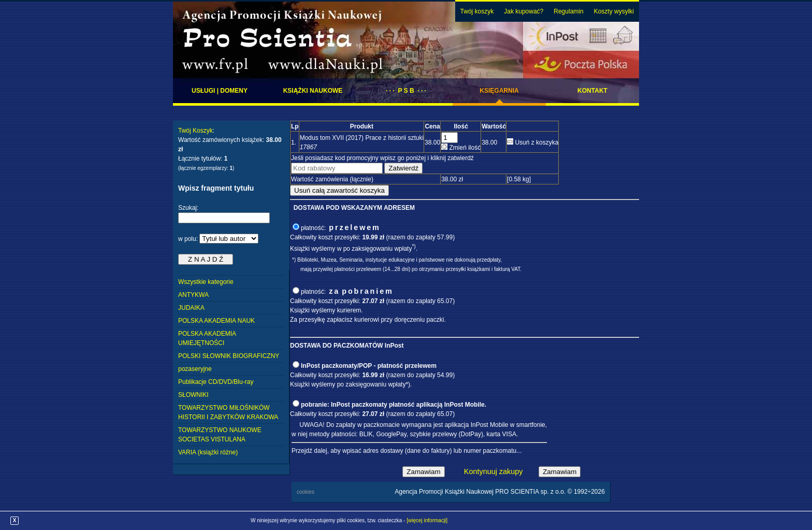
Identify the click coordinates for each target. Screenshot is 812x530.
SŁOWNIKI (193, 395)
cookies (306, 492)
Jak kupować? (524, 11)
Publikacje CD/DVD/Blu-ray (216, 382)
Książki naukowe (313, 91)
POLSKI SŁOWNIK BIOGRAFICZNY (229, 356)
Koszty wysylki (614, 11)
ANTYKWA (193, 295)
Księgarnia (499, 91)
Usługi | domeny (220, 91)
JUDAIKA (191, 308)
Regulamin (568, 11)
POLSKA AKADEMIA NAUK (216, 321)
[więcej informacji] (427, 520)
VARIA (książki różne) (208, 452)
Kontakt (592, 91)
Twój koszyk (477, 11)
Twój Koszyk (195, 131)
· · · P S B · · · (406, 91)
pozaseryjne (195, 369)
